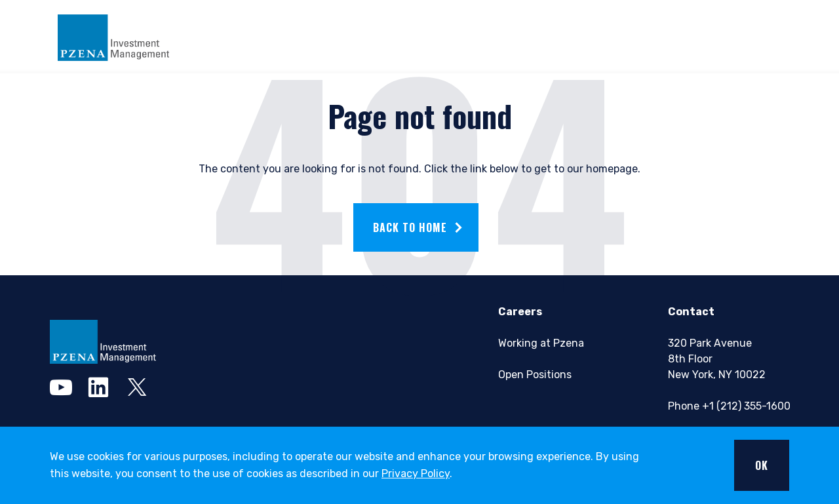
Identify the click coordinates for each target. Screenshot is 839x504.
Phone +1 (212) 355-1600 (729, 406)
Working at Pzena (541, 343)
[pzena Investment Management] (103, 342)
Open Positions (535, 375)
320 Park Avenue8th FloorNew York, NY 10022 (717, 359)
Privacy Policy (416, 474)
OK (762, 465)
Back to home (410, 227)
